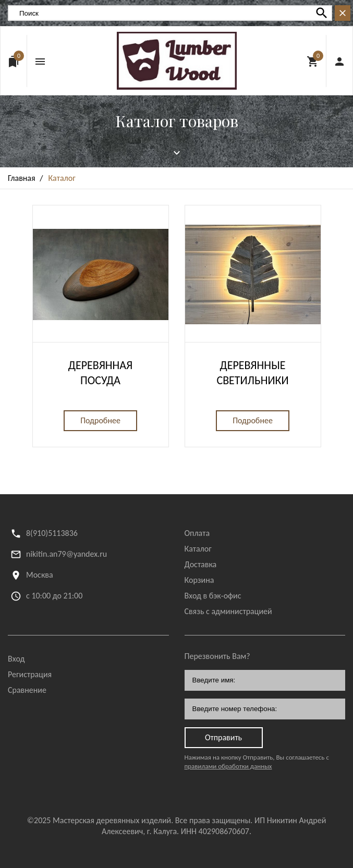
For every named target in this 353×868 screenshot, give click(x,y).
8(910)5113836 (52, 533)
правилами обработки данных (228, 766)
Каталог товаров (177, 121)
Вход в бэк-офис (213, 596)
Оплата (197, 533)
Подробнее (100, 420)
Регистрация (30, 674)
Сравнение (27, 690)
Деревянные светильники (252, 373)
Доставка (201, 564)
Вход (16, 659)
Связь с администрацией (228, 611)
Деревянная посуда (100, 373)
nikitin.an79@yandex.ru (66, 554)
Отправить (223, 737)
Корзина (199, 580)
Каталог (198, 549)
